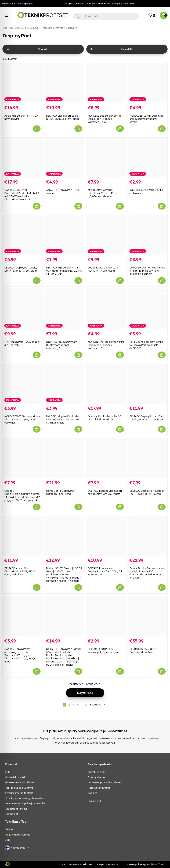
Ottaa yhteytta (96, 777)
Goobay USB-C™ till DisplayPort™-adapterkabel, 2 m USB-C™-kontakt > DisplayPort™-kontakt (22, 195)
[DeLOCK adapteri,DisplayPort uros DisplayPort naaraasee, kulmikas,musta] (64, 384)
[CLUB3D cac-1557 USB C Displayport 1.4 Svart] (148, 616)
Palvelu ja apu (96, 772)
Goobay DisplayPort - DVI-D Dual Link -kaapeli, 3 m (105, 418)
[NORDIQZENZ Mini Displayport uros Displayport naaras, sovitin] (148, 83)
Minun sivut (9, 3)
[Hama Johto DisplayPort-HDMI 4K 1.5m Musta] (64, 458)
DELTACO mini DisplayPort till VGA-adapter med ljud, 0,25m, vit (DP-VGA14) (64, 271)
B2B (7, 840)
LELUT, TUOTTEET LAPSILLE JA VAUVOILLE (25, 804)
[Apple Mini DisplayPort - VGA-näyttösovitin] (22, 83)
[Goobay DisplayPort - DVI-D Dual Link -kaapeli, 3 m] (106, 384)
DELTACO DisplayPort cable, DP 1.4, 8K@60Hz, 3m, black (63, 117)
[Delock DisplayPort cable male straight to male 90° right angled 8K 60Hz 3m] (148, 235)
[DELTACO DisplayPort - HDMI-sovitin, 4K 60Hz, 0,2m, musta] (148, 384)
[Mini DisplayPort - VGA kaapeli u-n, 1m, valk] (22, 309)
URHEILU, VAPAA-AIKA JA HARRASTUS (24, 798)
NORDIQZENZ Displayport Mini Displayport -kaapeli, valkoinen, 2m (106, 345)
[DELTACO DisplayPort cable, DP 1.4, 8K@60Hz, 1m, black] (22, 235)
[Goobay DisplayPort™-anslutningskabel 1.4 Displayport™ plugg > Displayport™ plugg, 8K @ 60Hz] (22, 616)
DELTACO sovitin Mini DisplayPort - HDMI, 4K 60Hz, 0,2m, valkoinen (22, 571)
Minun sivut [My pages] (94, 801)
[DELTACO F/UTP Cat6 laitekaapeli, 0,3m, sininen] (106, 616)
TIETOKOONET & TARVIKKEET (25, 28)
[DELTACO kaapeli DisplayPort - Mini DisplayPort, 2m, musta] (106, 458)
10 (86, 705)
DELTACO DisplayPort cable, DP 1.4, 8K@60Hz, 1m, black (21, 269)
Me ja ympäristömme (18, 835)
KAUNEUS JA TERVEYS (16, 809)
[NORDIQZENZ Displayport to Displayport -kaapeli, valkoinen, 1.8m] (106, 83)
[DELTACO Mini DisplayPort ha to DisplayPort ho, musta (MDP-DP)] (148, 309)
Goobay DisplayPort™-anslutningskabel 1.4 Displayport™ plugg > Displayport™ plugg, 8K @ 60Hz (20, 655)
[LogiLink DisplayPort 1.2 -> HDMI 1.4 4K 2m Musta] (106, 235)
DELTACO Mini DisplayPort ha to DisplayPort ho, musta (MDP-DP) (146, 345)
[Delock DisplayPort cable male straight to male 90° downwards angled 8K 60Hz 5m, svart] (148, 536)
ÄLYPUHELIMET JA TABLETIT (19, 793)
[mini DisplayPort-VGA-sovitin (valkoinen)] (148, 158)
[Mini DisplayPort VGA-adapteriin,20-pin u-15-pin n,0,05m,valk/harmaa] (106, 158)
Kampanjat (11, 814)
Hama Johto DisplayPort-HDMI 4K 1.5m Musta (61, 492)
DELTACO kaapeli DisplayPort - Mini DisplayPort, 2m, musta (106, 492)
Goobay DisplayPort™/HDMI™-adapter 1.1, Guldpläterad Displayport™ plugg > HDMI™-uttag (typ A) (22, 496)
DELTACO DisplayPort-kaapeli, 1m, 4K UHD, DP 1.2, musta (147, 492)
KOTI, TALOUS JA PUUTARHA (19, 788)
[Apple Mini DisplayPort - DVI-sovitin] (64, 158)
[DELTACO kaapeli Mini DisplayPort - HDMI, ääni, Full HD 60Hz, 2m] (106, 536)
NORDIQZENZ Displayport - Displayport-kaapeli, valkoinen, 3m (62, 345)
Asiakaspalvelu (25, 3)
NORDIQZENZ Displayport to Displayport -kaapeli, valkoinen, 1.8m (105, 119)
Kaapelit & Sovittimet (53, 28)
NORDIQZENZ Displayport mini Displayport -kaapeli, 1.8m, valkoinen (22, 419)
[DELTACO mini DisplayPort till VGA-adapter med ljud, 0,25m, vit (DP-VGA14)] (64, 235)
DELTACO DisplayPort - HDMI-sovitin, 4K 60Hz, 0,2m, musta (147, 418)
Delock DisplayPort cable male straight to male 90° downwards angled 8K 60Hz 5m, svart (147, 573)
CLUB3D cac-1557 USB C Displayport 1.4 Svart (143, 651)
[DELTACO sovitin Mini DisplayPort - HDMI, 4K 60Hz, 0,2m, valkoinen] (22, 536)
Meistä (9, 829)
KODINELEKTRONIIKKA (16, 777)
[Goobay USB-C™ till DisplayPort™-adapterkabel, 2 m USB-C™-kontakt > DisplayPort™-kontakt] (22, 158)
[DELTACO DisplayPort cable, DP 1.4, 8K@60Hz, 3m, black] (64, 83)
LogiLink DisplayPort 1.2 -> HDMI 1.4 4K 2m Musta (103, 269)
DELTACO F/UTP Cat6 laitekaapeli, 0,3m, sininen (103, 651)
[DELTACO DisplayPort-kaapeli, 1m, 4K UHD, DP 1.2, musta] (148, 458)
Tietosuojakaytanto (99, 788)
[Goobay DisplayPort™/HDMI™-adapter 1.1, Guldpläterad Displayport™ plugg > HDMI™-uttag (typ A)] (22, 458)
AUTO (8, 772)
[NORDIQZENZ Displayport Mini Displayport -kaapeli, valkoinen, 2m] (106, 309)
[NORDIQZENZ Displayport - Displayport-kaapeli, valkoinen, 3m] (64, 309)
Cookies (92, 793)
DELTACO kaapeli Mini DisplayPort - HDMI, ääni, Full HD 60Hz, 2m (105, 571)
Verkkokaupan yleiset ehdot (104, 783)
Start (5, 28)
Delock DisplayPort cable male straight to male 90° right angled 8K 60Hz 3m (147, 271)
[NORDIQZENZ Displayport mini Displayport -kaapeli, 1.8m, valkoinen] (22, 384)
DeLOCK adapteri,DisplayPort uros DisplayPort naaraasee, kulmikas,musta (63, 419)
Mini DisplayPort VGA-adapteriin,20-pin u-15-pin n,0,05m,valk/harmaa (103, 193)
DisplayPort (71, 28)
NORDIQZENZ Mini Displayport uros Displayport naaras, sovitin (147, 119)
